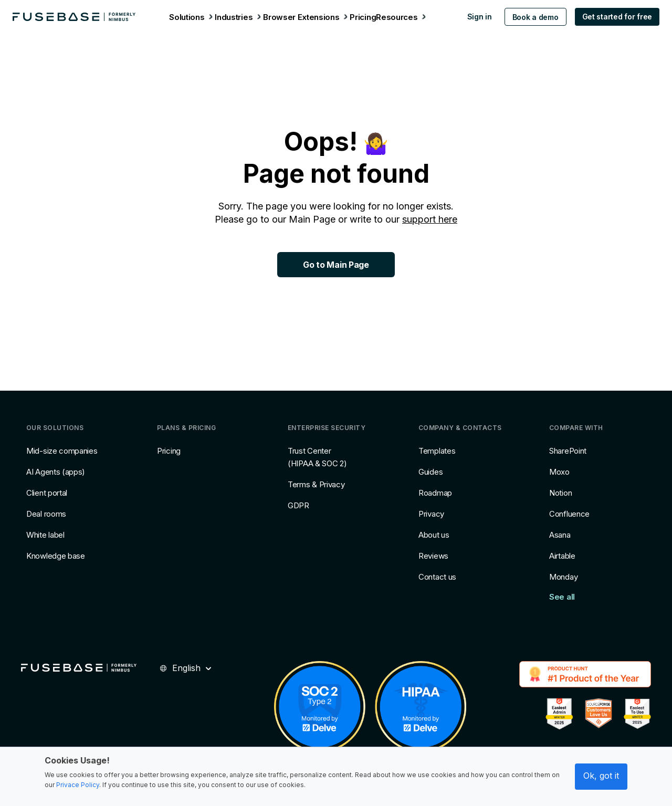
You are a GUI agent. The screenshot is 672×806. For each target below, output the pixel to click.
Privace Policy (78, 785)
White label (45, 535)
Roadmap (435, 493)
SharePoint (568, 451)
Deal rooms (46, 514)
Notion (560, 493)
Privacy (431, 514)
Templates (437, 451)
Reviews (433, 556)
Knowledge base (56, 556)
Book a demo (530, 17)
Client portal (47, 493)
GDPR (298, 505)
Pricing (169, 451)
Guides (430, 472)
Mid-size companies (62, 451)
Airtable (562, 556)
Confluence (569, 514)
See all (562, 597)
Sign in (474, 17)
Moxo (559, 472)
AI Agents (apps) (56, 472)
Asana (560, 535)
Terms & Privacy (316, 484)
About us (434, 535)
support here (430, 219)
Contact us (437, 577)
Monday (563, 577)
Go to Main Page (336, 265)
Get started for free (611, 17)
